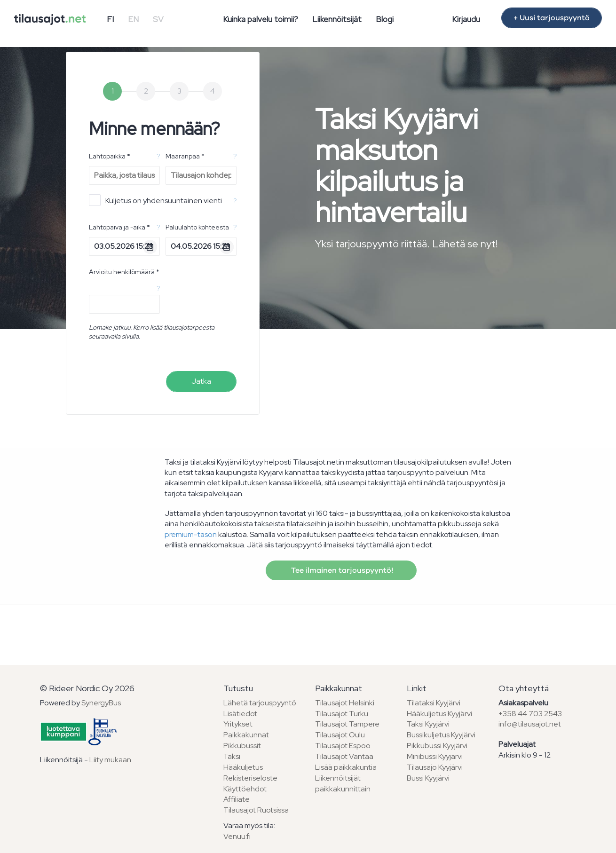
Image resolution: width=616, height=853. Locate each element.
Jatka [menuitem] (201, 381)
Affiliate (237, 799)
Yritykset (238, 724)
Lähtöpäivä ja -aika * (119, 227)
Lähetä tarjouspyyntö (260, 703)
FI (110, 19)
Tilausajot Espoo (343, 746)
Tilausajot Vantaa (344, 756)
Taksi (232, 756)
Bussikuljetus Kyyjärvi (441, 735)
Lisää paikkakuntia (346, 767)
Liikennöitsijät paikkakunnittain (343, 783)
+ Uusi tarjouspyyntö (552, 18)
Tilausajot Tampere (347, 724)
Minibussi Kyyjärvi (435, 756)
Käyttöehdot (245, 789)
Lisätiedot (240, 714)
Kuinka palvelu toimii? (261, 19)
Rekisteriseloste (250, 778)
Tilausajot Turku (342, 714)
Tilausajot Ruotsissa (256, 810)
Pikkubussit (242, 746)
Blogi (385, 19)
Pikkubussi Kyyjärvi (437, 746)
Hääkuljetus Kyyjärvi (439, 714)
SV (158, 19)
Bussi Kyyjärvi (428, 778)
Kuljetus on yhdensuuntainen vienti (155, 200)
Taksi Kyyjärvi (428, 724)
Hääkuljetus (243, 767)
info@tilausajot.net (530, 724)
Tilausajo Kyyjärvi (435, 767)
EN (133, 19)
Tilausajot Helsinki (345, 703)
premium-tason (191, 534)
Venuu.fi (237, 836)
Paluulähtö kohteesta (197, 227)
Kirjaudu (466, 19)
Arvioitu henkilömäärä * (124, 272)
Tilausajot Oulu (340, 735)
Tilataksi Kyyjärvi (434, 703)
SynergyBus (101, 703)
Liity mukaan (110, 760)
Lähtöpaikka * (110, 156)
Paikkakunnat (246, 735)
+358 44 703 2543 (530, 714)
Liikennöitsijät (337, 19)
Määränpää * (185, 156)
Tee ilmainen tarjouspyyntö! (341, 570)
